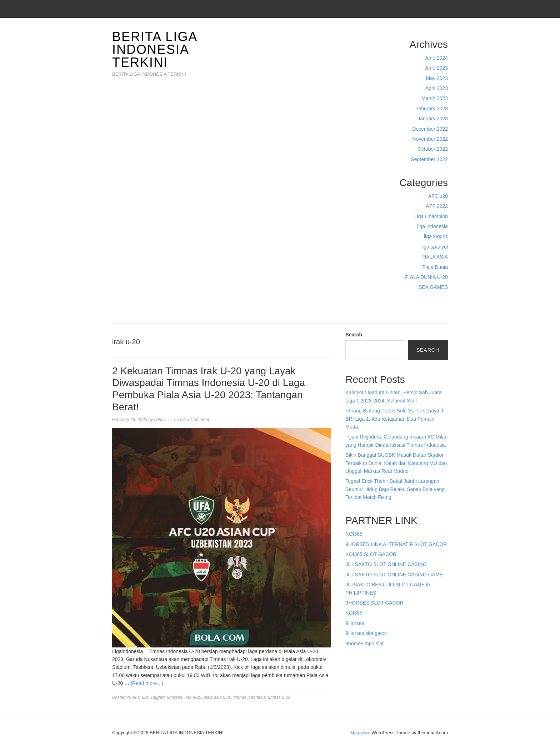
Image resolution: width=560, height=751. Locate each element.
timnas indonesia (250, 697)
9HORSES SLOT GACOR (374, 603)
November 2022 (430, 139)
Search (354, 335)
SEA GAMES (433, 287)
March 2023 (435, 98)
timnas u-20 (279, 697)
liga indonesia (432, 226)
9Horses (355, 623)
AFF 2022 (437, 206)
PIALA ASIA (435, 257)
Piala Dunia (435, 267)
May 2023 (437, 78)
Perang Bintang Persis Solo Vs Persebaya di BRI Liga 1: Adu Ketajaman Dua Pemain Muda (395, 419)
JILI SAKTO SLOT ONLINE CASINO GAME (394, 575)
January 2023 (433, 119)
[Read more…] (147, 683)
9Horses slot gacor (366, 633)
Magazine (360, 733)
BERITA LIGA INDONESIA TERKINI (154, 49)
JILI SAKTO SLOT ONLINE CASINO (386, 564)
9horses (174, 697)
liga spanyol (435, 247)
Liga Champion (431, 216)
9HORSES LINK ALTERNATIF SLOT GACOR (396, 544)
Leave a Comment (191, 420)
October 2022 (433, 149)
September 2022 (429, 159)
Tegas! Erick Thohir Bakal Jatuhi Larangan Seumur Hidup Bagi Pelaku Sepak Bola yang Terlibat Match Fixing (395, 489)
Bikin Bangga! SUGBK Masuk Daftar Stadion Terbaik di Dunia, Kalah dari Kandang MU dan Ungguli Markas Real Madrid (396, 463)
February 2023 (432, 109)
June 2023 (436, 68)
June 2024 (436, 58)
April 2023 (437, 88)
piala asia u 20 (217, 697)
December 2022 (430, 129)
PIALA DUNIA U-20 (426, 277)
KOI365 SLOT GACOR (371, 554)
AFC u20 (438, 196)
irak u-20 (193, 697)
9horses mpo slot (364, 644)
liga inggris (436, 236)
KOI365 (354, 534)
